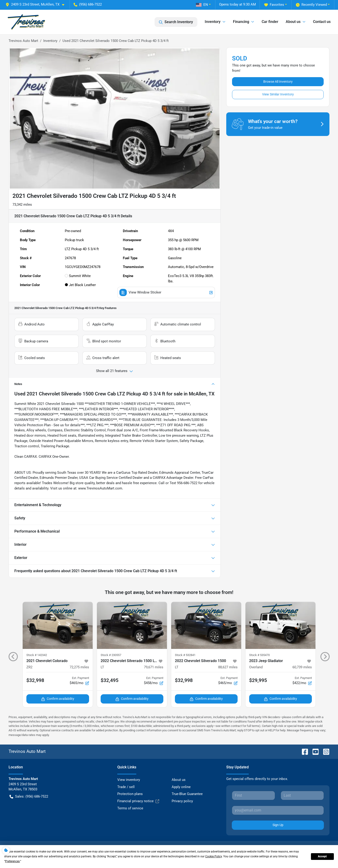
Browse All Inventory (278, 82)
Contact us (322, 22)
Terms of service (130, 808)
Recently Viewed (311, 5)
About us (179, 780)
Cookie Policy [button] (214, 856)
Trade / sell (126, 787)
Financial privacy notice (138, 801)
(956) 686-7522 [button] (88, 4)
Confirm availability (58, 699)
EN (202, 5)
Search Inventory (176, 22)
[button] (37, 5)
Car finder (270, 22)
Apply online (181, 787)
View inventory (129, 780)
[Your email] (278, 810)
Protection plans (130, 794)
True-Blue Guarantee (187, 794)
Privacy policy (182, 801)
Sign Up (278, 825)
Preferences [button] (12, 861)
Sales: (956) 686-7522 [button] (29, 797)
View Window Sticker (166, 292)
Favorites (274, 5)
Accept (322, 856)
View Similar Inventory (278, 94)
